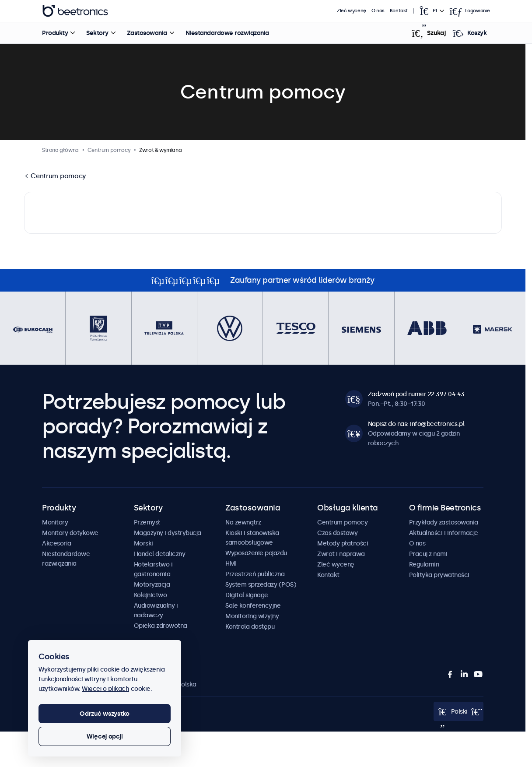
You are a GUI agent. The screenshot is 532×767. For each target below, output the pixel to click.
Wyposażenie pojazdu (256, 553)
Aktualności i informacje (444, 533)
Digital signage (247, 595)
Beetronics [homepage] (75, 11)
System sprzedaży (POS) (261, 584)
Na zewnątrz (243, 522)
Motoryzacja (152, 584)
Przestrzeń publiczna (255, 574)
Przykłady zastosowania (444, 522)
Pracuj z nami (428, 554)
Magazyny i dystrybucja (168, 533)
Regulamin (424, 564)
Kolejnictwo (150, 595)
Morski (143, 543)
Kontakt (399, 11)
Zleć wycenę (352, 11)
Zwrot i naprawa (341, 554)
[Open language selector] (431, 11)
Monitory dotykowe (70, 533)
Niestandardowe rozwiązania (227, 33)
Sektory (97, 33)
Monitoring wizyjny (252, 616)
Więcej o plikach (105, 689)
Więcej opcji (105, 736)
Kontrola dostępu (250, 626)
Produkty (54, 33)
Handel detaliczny (160, 554)
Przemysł (147, 522)
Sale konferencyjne (253, 605)
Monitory (55, 522)
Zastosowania (147, 33)
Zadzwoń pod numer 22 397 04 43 (416, 394)
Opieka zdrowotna (161, 626)
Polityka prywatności (439, 575)
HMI (231, 563)
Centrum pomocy (58, 176)
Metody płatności (343, 543)
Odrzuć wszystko (105, 714)
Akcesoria (57, 543)
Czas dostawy (337, 533)
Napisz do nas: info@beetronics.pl (416, 424)
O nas (378, 11)
